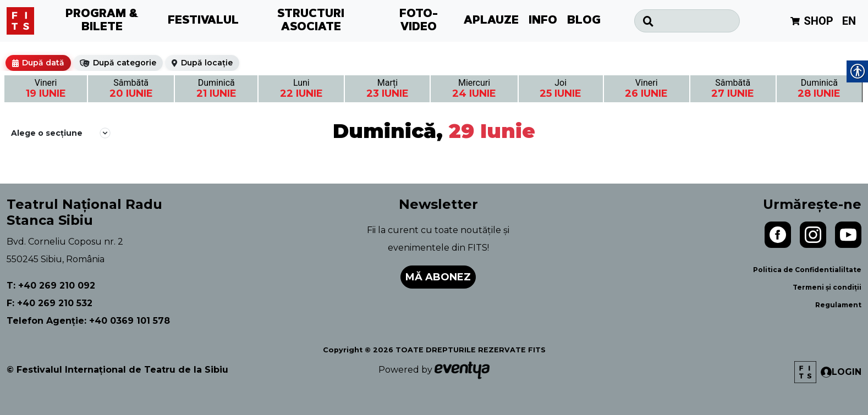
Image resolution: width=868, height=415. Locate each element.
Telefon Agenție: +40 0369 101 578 (88, 321)
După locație (207, 63)
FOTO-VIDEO (419, 21)
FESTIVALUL (203, 21)
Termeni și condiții (827, 287)
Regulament (838, 305)
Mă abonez (438, 277)
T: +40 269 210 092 (51, 286)
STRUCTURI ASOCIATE (311, 21)
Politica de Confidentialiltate (807, 270)
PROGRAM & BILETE (102, 21)
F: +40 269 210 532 (50, 303)
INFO (543, 21)
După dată (43, 63)
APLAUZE (491, 21)
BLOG (584, 21)
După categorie (125, 63)
